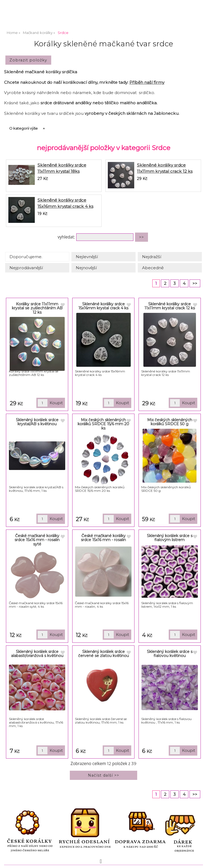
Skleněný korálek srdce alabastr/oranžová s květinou (37, 654)
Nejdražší (152, 257)
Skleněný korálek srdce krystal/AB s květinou (37, 422)
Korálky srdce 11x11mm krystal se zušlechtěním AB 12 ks (37, 308)
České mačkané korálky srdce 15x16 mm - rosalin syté (37, 540)
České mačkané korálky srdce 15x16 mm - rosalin (103, 538)
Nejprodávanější (26, 268)
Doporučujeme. (26, 257)
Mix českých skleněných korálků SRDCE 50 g (170, 422)
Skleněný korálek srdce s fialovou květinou (170, 654)
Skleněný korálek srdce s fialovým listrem (170, 538)
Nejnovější (86, 268)
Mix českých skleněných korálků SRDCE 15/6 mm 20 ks (103, 424)
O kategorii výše (23, 128)
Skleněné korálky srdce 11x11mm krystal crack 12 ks (170, 306)
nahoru (199, 860)
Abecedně (153, 268)
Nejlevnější (87, 257)
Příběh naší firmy (147, 82)
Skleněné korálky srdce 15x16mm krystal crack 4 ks (103, 306)
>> (195, 283)
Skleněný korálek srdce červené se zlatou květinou (103, 654)
